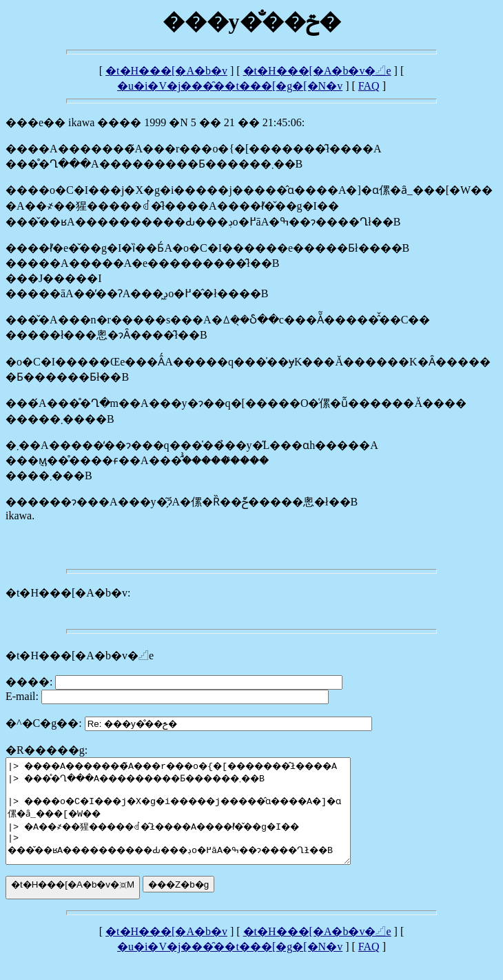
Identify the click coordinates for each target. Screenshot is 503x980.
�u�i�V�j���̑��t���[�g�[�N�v (230, 86)
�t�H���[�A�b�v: (68, 593)
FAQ (369, 86)
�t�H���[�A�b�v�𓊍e (317, 71)
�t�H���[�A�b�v (166, 71)
